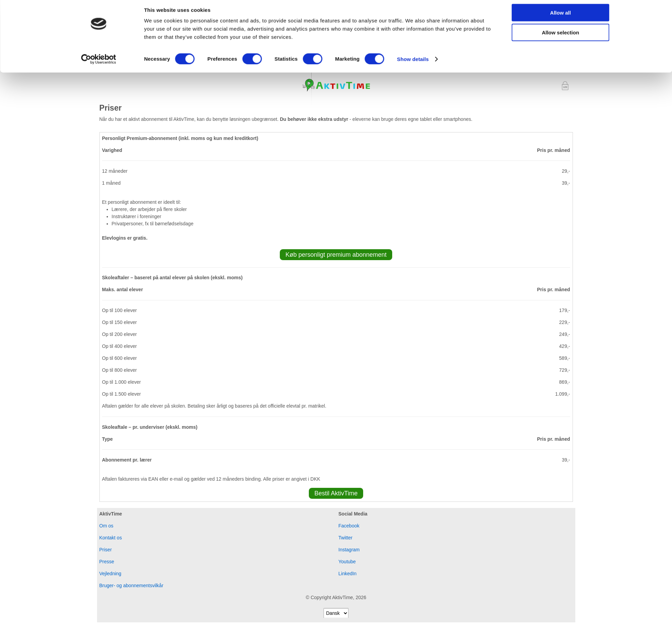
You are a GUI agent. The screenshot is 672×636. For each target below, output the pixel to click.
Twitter (346, 538)
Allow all (560, 17)
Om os (106, 526)
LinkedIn (348, 574)
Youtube (347, 562)
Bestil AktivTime (336, 494)
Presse (107, 562)
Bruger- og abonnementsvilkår (132, 586)
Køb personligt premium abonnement (336, 255)
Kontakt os (111, 538)
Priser (106, 550)
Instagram (349, 550)
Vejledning (111, 574)
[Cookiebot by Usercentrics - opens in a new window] (99, 63)
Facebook (349, 526)
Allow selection (560, 37)
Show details (413, 63)
